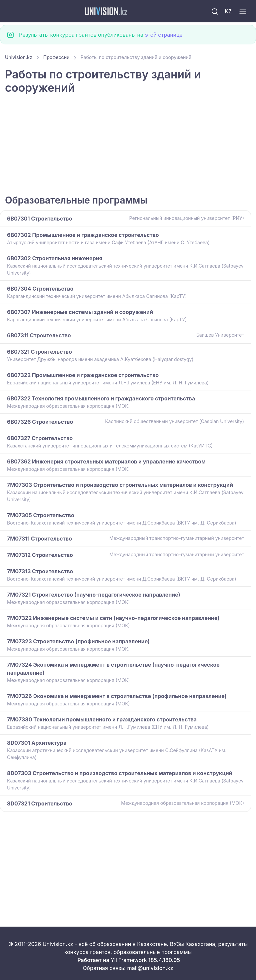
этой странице (163, 35)
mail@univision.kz (150, 968)
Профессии (56, 57)
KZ (228, 11)
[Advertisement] (128, 145)
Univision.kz (19, 57)
